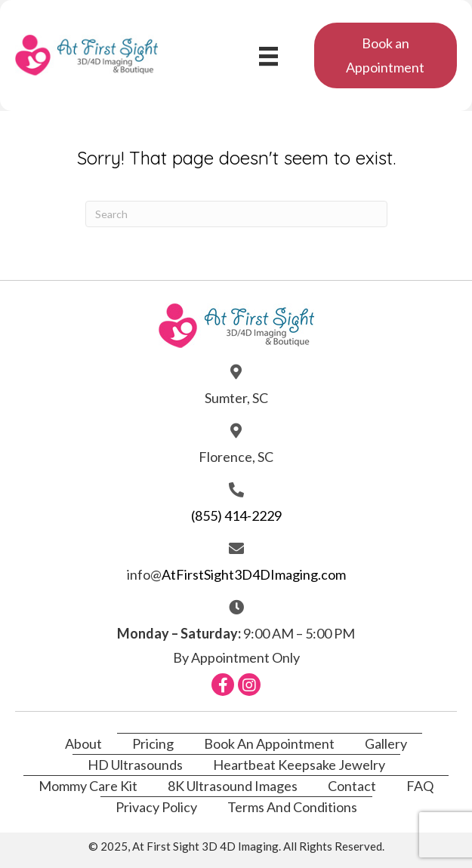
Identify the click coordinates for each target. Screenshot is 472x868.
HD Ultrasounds (135, 765)
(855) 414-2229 (236, 516)
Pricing (153, 743)
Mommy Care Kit (88, 786)
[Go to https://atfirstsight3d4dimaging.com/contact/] (236, 385)
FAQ (420, 786)
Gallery (386, 743)
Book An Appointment (269, 743)
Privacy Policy (156, 807)
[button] (386, 55)
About (83, 743)
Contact (352, 786)
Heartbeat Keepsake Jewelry (299, 765)
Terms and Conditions (292, 807)
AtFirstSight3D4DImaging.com (254, 574)
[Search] (236, 214)
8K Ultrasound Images (233, 786)
